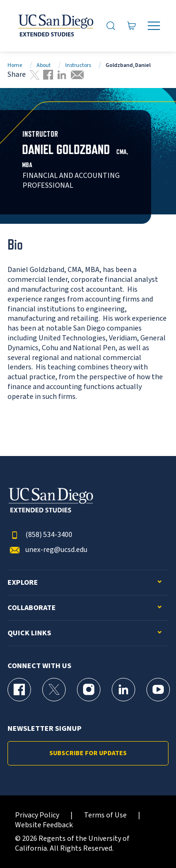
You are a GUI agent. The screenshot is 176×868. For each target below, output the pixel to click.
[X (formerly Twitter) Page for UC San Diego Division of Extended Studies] (54, 690)
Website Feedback (44, 825)
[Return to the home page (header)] (55, 26)
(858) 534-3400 (40, 535)
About (44, 65)
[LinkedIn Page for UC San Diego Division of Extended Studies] (123, 690)
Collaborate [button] (32, 608)
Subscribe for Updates (88, 753)
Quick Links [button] (29, 633)
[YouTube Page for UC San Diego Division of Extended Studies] (158, 690)
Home (15, 65)
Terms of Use (105, 815)
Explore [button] (23, 583)
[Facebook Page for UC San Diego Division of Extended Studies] (19, 690)
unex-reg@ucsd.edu (47, 550)
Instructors (78, 65)
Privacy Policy (37, 815)
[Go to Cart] (132, 26)
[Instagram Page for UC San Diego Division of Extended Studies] (89, 690)
